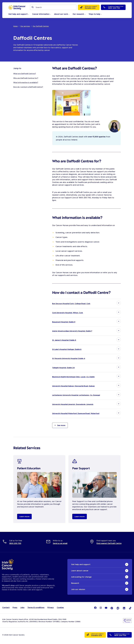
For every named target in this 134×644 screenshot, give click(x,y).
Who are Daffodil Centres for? (26, 78)
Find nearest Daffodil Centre (109, 545)
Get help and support (19, 14)
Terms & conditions (36, 609)
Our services (25, 26)
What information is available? (26, 82)
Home (16, 26)
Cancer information (42, 14)
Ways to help (95, 14)
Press (15, 609)
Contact (6, 609)
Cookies (60, 609)
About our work (62, 14)
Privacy (51, 609)
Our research (79, 14)
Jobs (22, 609)
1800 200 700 (15, 545)
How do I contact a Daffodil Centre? (28, 87)
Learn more (24, 518)
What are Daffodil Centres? (25, 73)
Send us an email (60, 545)
